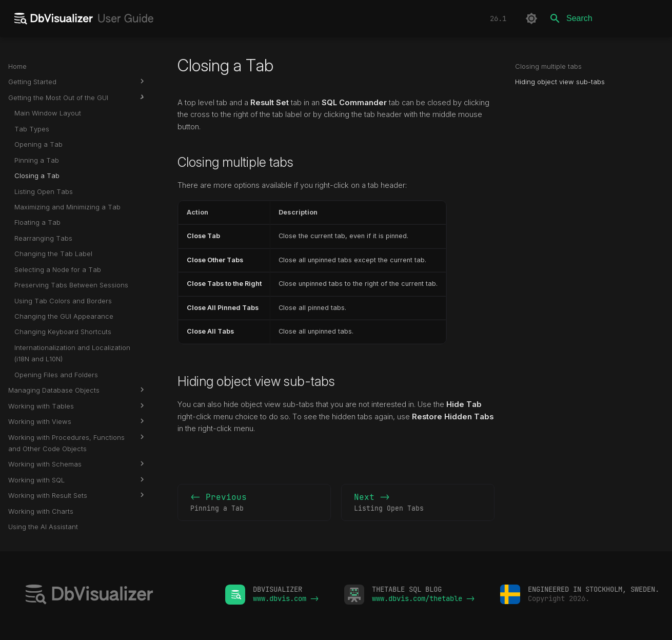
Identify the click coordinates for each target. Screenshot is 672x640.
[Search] (604, 18)
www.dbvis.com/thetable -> (423, 598)
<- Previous (254, 503)
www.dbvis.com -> (286, 598)
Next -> (418, 503)
